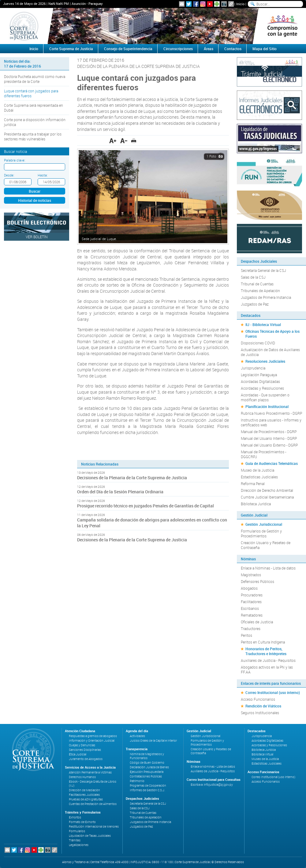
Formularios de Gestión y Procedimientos (261, 533)
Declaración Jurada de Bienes (149, 767)
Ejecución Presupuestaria (147, 772)
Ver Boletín (37, 237)
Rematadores (252, 615)
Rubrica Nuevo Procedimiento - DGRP (271, 413)
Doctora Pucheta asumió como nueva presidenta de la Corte (35, 79)
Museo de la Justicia (257, 470)
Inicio (240, 4)
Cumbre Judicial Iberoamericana (267, 497)
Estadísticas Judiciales (259, 477)
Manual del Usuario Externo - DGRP (269, 445)
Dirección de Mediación (84, 790)
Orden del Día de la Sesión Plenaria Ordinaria (120, 492)
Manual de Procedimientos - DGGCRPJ (263, 454)
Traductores (251, 629)
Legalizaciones (79, 845)
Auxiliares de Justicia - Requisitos (268, 660)
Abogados (249, 588)
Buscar (35, 191)
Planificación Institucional (267, 406)
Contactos (233, 49)
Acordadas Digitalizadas (260, 381)
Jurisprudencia (253, 368)
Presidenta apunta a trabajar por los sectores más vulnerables (33, 136)
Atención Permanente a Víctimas (90, 772)
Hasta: (43, 175)
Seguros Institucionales (260, 713)
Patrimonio (137, 781)
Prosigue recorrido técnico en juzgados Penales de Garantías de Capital (146, 506)
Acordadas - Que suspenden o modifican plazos (265, 397)
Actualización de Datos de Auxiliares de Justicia (270, 352)
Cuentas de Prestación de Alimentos (93, 804)
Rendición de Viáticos (263, 706)
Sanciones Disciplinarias (85, 750)
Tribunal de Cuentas (257, 284)
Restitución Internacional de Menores (94, 827)
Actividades (137, 736)
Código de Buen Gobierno (147, 763)
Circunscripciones (178, 49)
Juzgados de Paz (255, 304)
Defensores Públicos (257, 581)
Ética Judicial (78, 754)
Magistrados (251, 575)
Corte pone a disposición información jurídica (35, 122)
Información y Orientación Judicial (92, 741)
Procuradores (252, 595)
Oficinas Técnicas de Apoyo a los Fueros (272, 334)
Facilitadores (251, 602)
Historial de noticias (35, 200)
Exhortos (75, 817)
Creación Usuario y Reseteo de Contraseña (266, 545)
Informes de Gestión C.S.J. (147, 790)
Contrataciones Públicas (146, 776)
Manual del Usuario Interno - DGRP (269, 438)
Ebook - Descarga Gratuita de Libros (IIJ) (93, 784)
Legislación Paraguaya (259, 375)
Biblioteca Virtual (262, 754)
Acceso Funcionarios (258, 699)
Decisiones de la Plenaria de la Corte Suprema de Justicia (132, 478)
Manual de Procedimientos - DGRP (269, 432)
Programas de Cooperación (148, 786)
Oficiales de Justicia (257, 622)
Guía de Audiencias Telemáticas (272, 463)
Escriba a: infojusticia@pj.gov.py (212, 785)
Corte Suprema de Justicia (71, 49)
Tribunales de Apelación (260, 291)
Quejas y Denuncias (82, 745)
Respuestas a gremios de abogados (93, 736)
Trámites (75, 840)
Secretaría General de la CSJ (263, 270)
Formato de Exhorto (82, 822)
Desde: (9, 175)
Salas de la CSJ (253, 277)
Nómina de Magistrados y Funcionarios (147, 756)
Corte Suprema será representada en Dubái (34, 108)
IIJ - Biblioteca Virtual (263, 325)
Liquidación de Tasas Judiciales (90, 836)
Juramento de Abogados (86, 759)
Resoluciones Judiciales (265, 361)
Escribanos (250, 608)
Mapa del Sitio (265, 49)
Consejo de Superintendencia (128, 49)
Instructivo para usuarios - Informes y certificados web (271, 422)
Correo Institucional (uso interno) (273, 692)
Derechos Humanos (82, 777)
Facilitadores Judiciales (84, 795)
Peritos (246, 635)
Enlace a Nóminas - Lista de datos (268, 568)
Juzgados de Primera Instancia (266, 297)
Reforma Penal (253, 484)
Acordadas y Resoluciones (262, 388)
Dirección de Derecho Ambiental (267, 490)
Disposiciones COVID (258, 343)
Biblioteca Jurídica (256, 504)
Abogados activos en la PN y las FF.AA (267, 670)
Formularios (77, 831)
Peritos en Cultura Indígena (263, 642)
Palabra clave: (15, 160)
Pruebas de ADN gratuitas (86, 799)
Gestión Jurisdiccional (264, 524)
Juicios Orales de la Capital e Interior (153, 741)
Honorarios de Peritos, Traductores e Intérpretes (266, 651)
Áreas (209, 49)
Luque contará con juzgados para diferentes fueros (31, 93)
